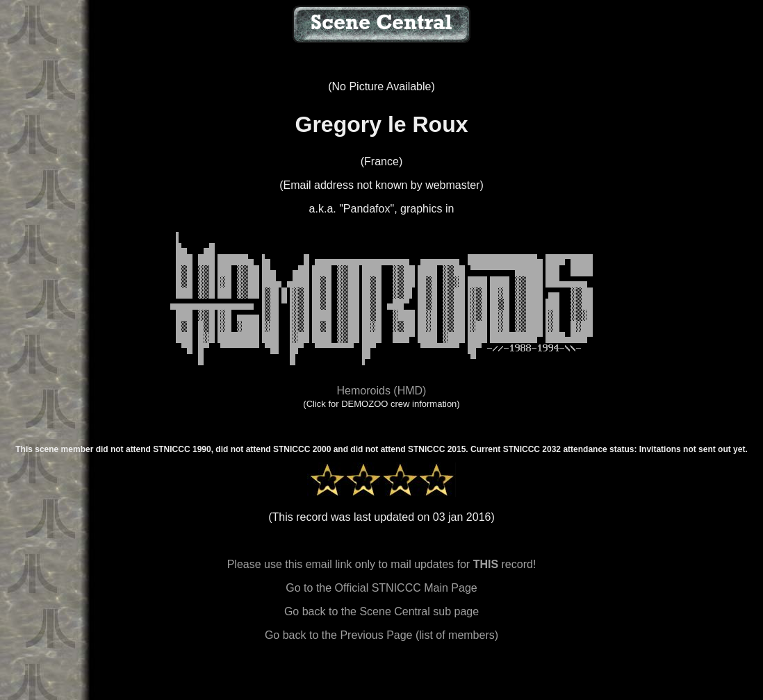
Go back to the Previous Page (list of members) (381, 635)
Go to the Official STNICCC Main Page (381, 588)
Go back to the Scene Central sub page (381, 611)
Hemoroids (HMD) (382, 391)
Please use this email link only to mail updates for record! (382, 564)
